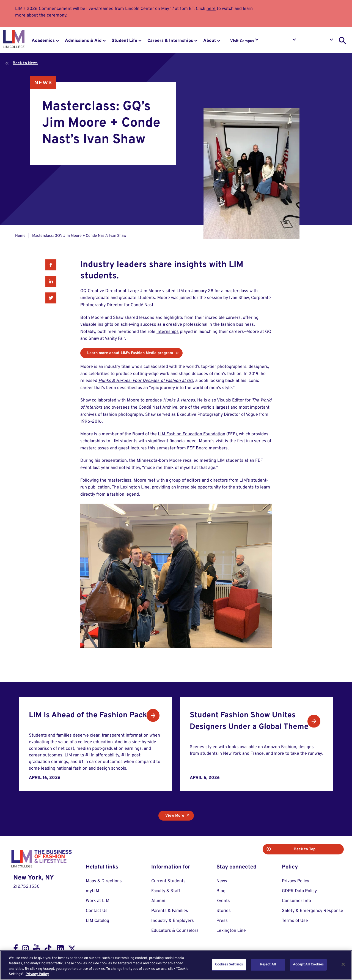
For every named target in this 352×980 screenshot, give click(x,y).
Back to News (25, 63)
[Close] (343, 964)
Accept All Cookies (308, 965)
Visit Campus (242, 41)
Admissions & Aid (83, 41)
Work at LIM (98, 900)
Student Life (124, 41)
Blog (221, 891)
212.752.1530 (26, 886)
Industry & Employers (173, 920)
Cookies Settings (229, 965)
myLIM (93, 891)
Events (223, 900)
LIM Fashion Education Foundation (192, 434)
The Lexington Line (131, 487)
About (210, 41)
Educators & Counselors (175, 930)
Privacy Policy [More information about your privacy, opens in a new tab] (37, 974)
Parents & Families (170, 910)
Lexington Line (231, 930)
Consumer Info (296, 900)
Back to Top (322, 849)
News (43, 82)
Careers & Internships (170, 41)
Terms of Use (295, 920)
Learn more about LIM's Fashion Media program (130, 353)
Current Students (168, 881)
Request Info (280, 41)
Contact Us (97, 910)
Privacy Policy (295, 881)
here (211, 9)
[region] (176, 965)
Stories (224, 910)
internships (168, 332)
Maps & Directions (104, 881)
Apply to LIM (317, 41)
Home (20, 236)
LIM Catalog (97, 920)
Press (222, 920)
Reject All (268, 965)
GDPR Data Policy (299, 891)
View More (175, 815)
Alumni (158, 900)
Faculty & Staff (166, 891)
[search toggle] (343, 41)
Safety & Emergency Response (313, 910)
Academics (43, 41)
